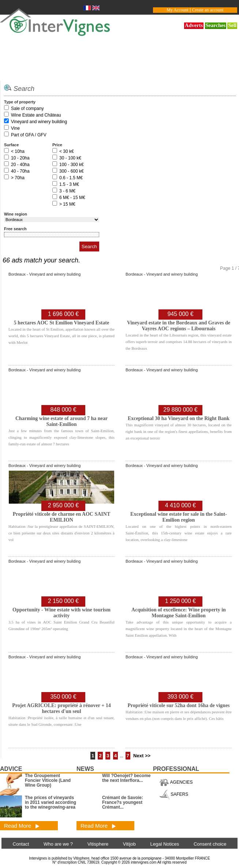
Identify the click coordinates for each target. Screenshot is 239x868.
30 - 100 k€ (70, 158)
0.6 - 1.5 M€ (71, 178)
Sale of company (27, 108)
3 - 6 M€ (67, 191)
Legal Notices (165, 844)
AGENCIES (176, 782)
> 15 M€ (67, 204)
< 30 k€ (67, 151)
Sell (232, 25)
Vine (15, 128)
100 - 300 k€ (72, 165)
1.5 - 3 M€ (69, 184)
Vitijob (129, 844)
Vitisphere (98, 844)
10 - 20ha (20, 158)
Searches (216, 25)
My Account (178, 10)
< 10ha (18, 151)
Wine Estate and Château (36, 115)
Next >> (142, 756)
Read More (22, 826)
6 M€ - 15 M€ (72, 198)
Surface (11, 145)
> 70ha (18, 178)
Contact (21, 844)
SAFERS (174, 794)
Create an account (208, 10)
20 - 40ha (20, 165)
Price (57, 145)
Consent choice (210, 844)
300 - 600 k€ (72, 171)
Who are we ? (58, 844)
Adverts (194, 25)
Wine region (16, 214)
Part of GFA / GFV (29, 135)
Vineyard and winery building (39, 122)
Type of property (20, 102)
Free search (15, 229)
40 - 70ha (20, 171)
